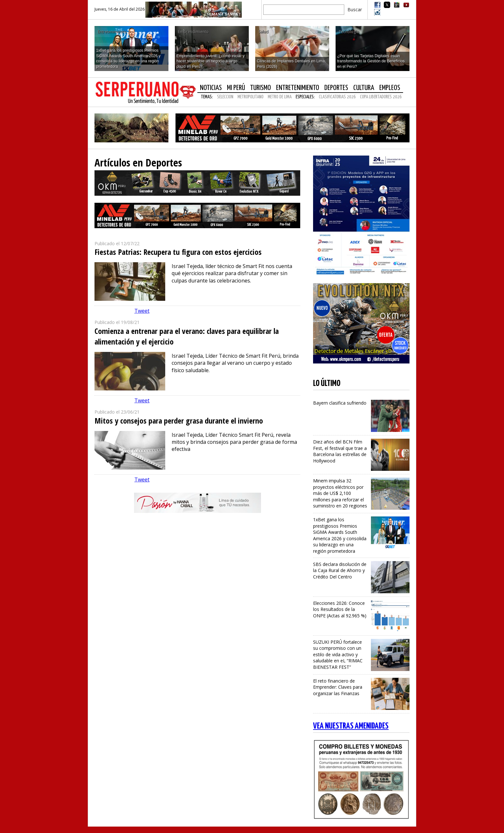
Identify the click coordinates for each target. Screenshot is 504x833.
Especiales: (305, 97)
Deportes (336, 88)
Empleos (390, 88)
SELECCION (225, 97)
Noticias (211, 88)
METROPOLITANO (251, 97)
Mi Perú (236, 88)
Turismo (261, 88)
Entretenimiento (298, 88)
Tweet (142, 311)
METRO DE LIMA (280, 97)
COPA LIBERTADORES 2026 (381, 97)
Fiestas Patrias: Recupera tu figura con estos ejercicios (178, 252)
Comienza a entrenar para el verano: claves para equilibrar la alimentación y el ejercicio (187, 336)
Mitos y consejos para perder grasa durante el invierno (179, 421)
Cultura (364, 88)
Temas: (207, 97)
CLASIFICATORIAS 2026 (337, 97)
